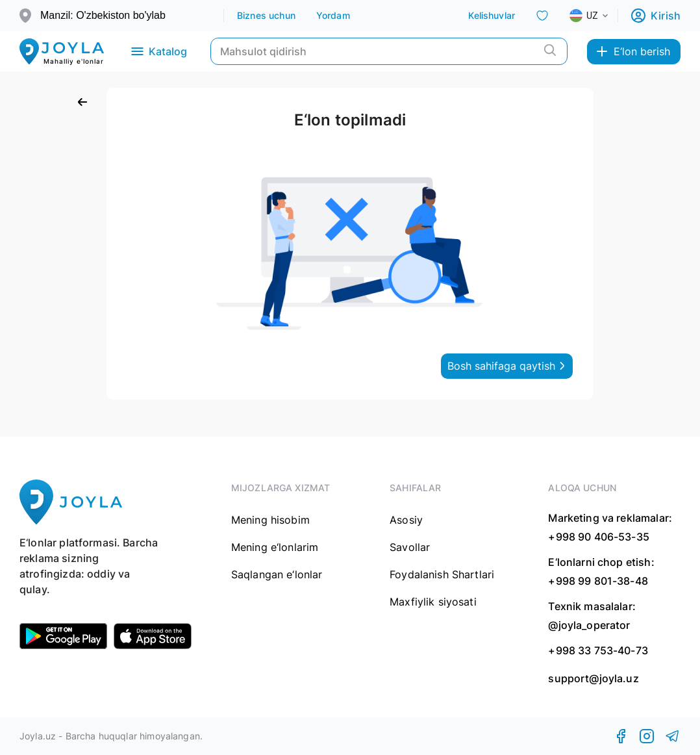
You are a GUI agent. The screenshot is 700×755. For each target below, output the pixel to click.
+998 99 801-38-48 (598, 581)
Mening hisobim (270, 520)
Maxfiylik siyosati (433, 602)
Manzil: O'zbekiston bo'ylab (103, 15)
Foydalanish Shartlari (442, 574)
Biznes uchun (266, 15)
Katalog (158, 51)
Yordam (333, 15)
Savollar (410, 547)
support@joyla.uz (593, 679)
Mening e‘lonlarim (275, 547)
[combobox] (599, 16)
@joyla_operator (589, 625)
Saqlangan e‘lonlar (277, 574)
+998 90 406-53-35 (599, 537)
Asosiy (406, 520)
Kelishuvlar (492, 15)
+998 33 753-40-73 (598, 650)
